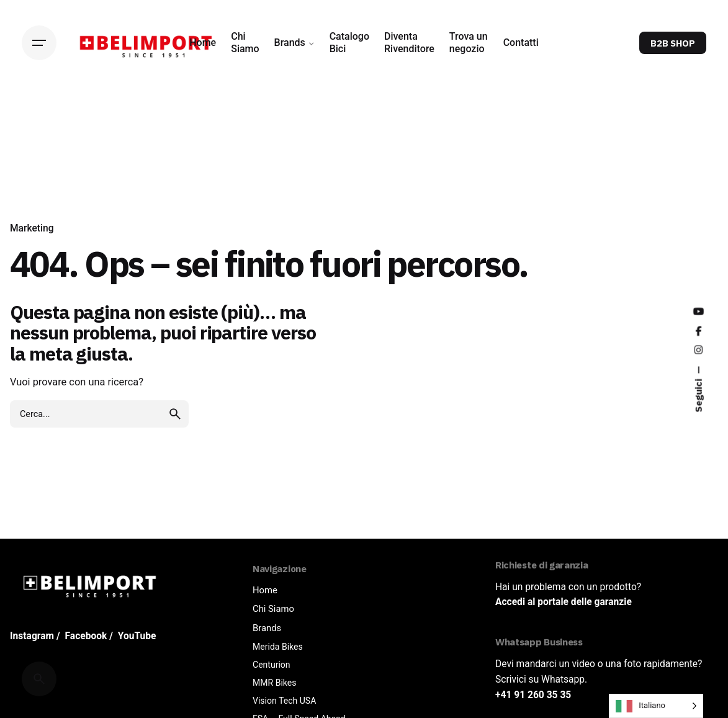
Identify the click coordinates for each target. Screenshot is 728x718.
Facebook (86, 636)
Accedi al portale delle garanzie (564, 602)
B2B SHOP (673, 43)
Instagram (32, 636)
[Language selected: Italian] (656, 706)
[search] (175, 414)
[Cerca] (39, 679)
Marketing (32, 228)
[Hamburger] (39, 43)
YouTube (137, 636)
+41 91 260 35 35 (533, 695)
